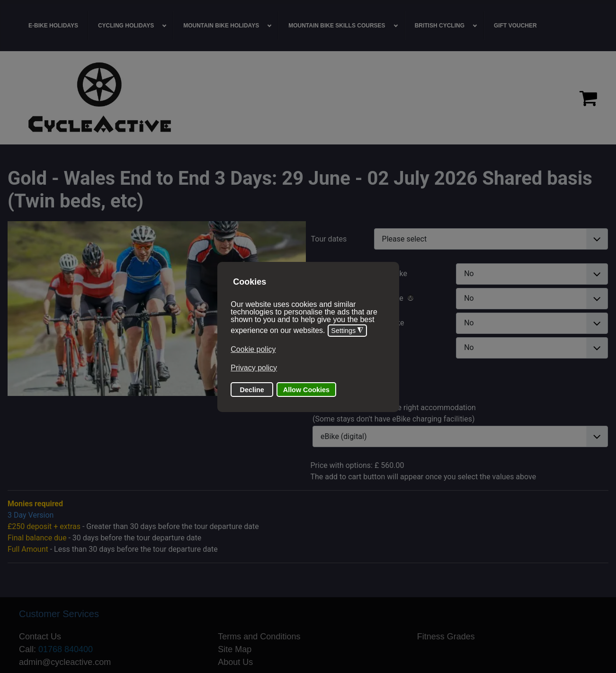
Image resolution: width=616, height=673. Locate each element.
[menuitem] (54, 26)
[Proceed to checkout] (588, 98)
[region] (308, 98)
